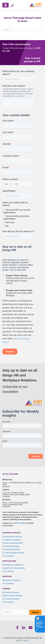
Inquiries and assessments (14, 568)
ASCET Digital (23, 641)
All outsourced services (12, 537)
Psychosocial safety (11, 546)
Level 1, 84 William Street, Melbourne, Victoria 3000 (22, 484)
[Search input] (15, 612)
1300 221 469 (19, 523)
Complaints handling (11, 549)
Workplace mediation (11, 580)
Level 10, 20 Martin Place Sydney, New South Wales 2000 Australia (16, 495)
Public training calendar (12, 596)
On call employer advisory (13, 553)
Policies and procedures (13, 543)
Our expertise (8, 556)
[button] (35, 612)
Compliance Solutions (12, 540)
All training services (11, 592)
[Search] (22, 30)
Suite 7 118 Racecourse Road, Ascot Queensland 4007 (15, 504)
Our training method (11, 599)
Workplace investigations (13, 565)
